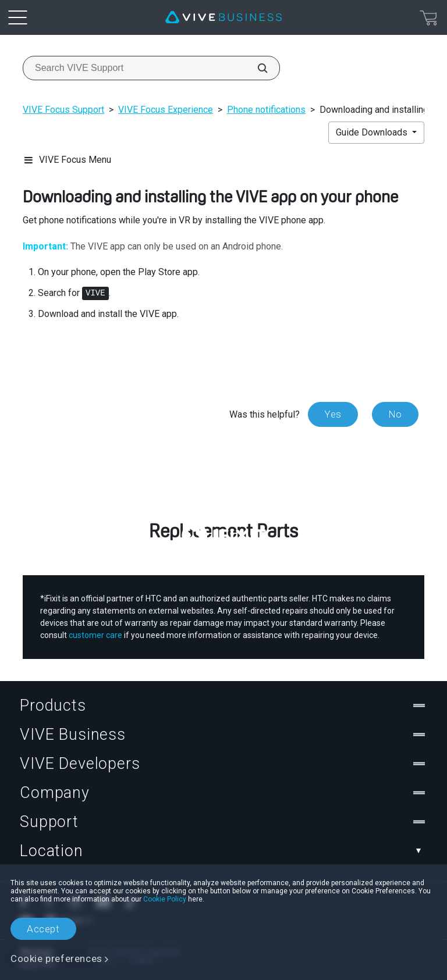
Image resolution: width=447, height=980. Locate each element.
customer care (95, 635)
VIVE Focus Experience (166, 110)
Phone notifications (266, 110)
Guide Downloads (373, 132)
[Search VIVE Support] (256, 68)
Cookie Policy (165, 899)
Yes (333, 414)
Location (223, 851)
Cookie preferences (56, 958)
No (395, 414)
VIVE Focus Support (63, 110)
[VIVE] (223, 17)
